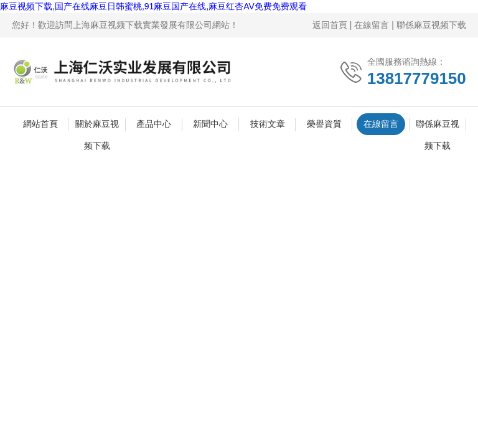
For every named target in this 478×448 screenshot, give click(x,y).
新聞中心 (210, 124)
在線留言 (372, 25)
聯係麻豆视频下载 (431, 25)
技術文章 (268, 124)
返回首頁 (330, 25)
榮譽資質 (324, 124)
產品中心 (154, 124)
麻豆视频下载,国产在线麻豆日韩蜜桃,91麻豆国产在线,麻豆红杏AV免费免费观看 (153, 6)
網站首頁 (40, 124)
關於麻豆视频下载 (97, 127)
